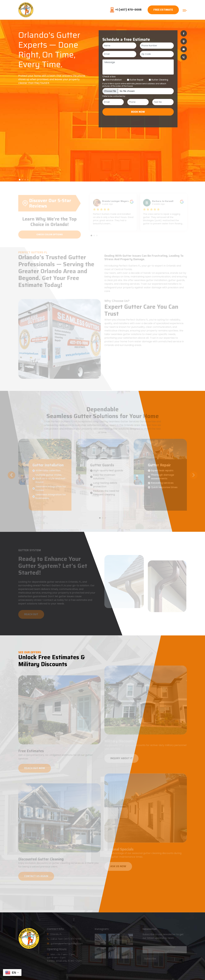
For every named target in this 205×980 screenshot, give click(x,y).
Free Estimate (163, 10)
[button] (20, 180)
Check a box (109, 77)
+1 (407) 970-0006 (126, 10)
